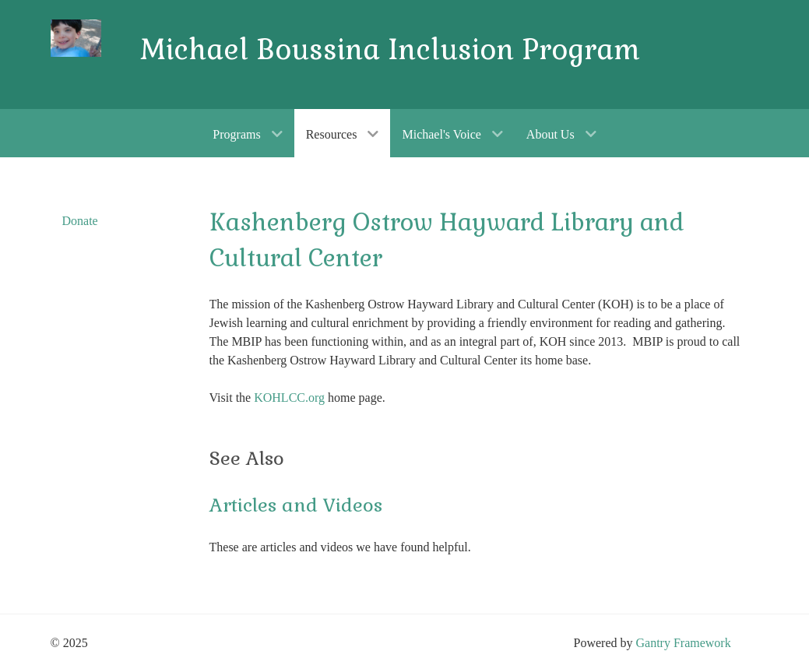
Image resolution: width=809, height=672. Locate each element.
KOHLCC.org (289, 398)
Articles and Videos (296, 505)
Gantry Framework (683, 643)
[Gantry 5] (76, 38)
